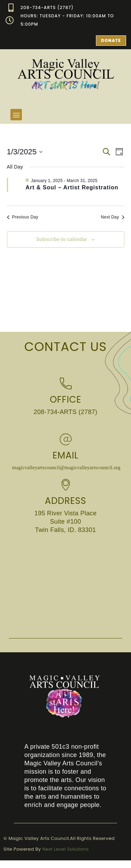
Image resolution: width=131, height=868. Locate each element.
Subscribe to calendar (62, 239)
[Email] (66, 439)
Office (65, 399)
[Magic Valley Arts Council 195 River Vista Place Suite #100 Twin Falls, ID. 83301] (65, 585)
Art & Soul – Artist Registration (72, 187)
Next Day (112, 217)
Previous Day (23, 217)
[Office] (66, 384)
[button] (16, 115)
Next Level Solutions (66, 849)
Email (65, 455)
